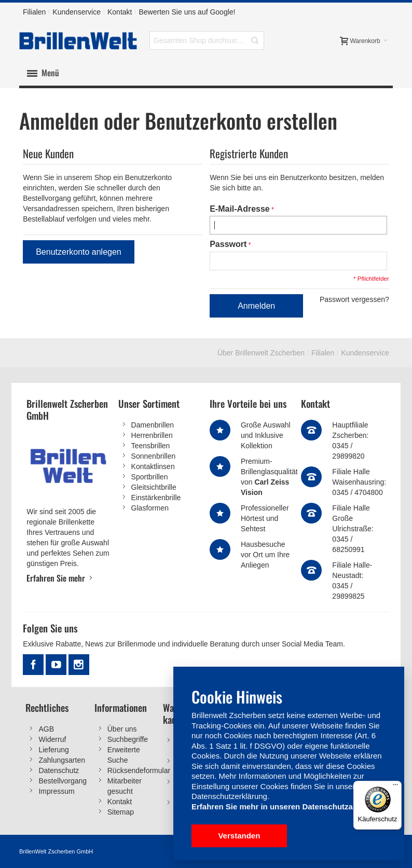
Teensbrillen (151, 446)
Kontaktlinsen (153, 467)
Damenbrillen (153, 425)
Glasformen (150, 508)
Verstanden (239, 836)
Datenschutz (59, 770)
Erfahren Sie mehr (56, 578)
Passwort (228, 245)
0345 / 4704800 (357, 493)
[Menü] (395, 787)
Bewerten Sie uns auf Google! (187, 12)
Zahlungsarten (62, 760)
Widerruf (52, 739)
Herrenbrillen (152, 436)
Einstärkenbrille (156, 498)
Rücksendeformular (139, 770)
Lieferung (53, 750)
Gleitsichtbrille (154, 488)
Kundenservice (77, 12)
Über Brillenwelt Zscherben (261, 353)
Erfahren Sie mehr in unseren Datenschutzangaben (286, 807)
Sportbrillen (150, 477)
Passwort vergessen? (354, 300)
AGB (46, 729)
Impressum (56, 791)
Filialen (34, 12)
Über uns (122, 729)
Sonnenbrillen (154, 457)
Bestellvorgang (63, 781)
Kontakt (120, 12)
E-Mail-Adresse (240, 209)
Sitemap (121, 812)
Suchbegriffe (128, 739)
